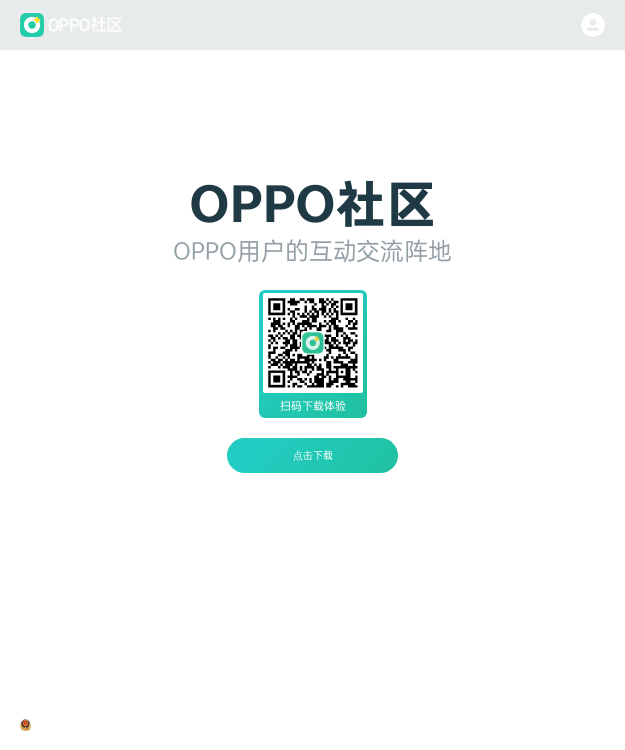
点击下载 (313, 455)
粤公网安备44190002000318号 (102, 725)
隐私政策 (298, 725)
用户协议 (348, 725)
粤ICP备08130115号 (224, 725)
